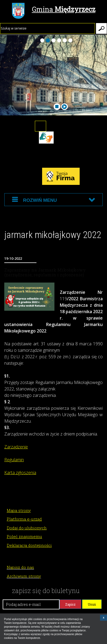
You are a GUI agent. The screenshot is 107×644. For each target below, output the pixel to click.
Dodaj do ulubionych (27, 528)
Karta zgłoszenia (20, 473)
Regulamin (14, 460)
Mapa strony (19, 510)
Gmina (54, 10)
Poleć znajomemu (24, 536)
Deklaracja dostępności (29, 545)
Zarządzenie (16, 447)
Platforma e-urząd (24, 519)
